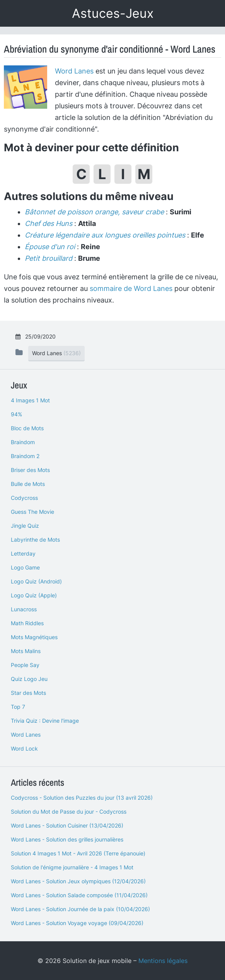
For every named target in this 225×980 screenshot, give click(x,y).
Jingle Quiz (25, 526)
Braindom (23, 442)
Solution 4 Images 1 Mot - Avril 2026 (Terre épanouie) (78, 853)
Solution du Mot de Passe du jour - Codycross (69, 812)
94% (16, 414)
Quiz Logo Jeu (29, 679)
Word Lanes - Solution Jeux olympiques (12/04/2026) (78, 881)
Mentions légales (163, 961)
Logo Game (25, 567)
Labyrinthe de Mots (35, 540)
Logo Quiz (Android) (36, 581)
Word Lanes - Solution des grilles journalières (67, 839)
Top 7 (18, 707)
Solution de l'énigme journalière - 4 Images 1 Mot (72, 867)
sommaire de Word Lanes (131, 288)
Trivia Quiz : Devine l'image (45, 721)
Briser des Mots (30, 470)
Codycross (24, 498)
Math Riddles (27, 623)
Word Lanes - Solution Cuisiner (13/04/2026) (67, 825)
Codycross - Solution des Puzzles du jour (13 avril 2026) (82, 798)
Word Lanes (74, 71)
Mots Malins (26, 651)
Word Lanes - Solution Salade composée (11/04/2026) (79, 895)
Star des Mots (28, 693)
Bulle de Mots (28, 484)
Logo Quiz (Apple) (34, 595)
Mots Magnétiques (34, 637)
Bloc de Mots (27, 428)
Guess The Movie (32, 512)
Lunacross (24, 609)
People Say (25, 665)
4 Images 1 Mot (30, 400)
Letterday (23, 553)
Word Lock (24, 748)
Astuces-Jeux (113, 13)
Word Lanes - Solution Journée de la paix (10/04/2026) (80, 909)
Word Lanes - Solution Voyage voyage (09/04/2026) (77, 923)
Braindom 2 (25, 456)
